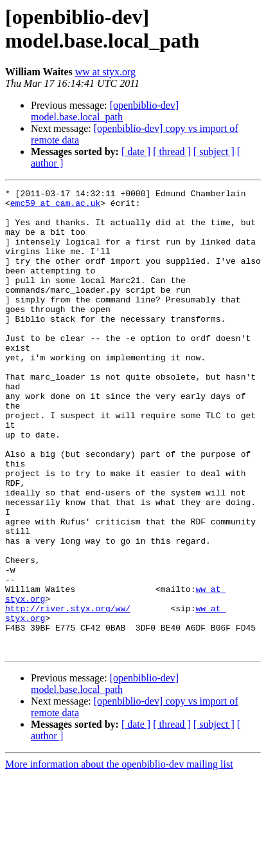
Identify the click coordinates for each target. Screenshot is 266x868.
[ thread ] (172, 152)
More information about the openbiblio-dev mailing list (119, 857)
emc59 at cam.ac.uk (55, 207)
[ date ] (136, 152)
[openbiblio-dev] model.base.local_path (105, 111)
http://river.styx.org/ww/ (68, 693)
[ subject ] (214, 152)
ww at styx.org (105, 72)
